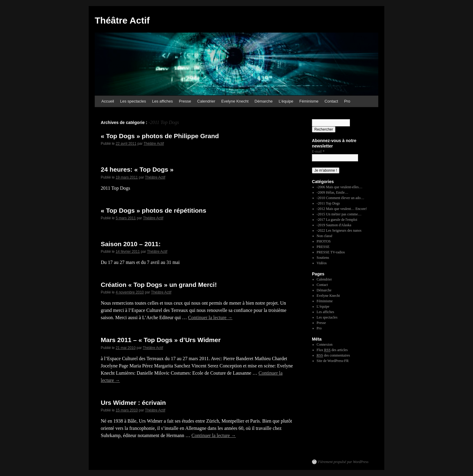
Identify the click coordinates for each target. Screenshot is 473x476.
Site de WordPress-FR (333, 361)
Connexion (325, 344)
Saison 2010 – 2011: (131, 244)
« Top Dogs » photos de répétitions (154, 210)
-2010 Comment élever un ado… (341, 198)
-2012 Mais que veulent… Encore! (342, 209)
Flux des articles (332, 350)
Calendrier (206, 101)
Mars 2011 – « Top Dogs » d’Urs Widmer (161, 340)
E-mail (318, 151)
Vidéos (322, 263)
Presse (185, 101)
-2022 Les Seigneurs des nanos (339, 230)
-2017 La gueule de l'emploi (337, 220)
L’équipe (286, 101)
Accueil (108, 101)
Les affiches (162, 101)
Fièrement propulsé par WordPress (343, 462)
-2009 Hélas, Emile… (333, 192)
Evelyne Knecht (235, 101)
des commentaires (333, 355)
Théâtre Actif (122, 20)
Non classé (325, 236)
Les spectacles (133, 101)
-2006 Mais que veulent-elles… (340, 187)
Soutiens (323, 258)
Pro (347, 101)
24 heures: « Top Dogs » (137, 169)
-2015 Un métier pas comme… (339, 214)
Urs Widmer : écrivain (133, 403)
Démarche (264, 101)
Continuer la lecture (210, 317)
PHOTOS (324, 241)
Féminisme (309, 101)
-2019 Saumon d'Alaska (334, 225)
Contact (331, 101)
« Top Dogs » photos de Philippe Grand (160, 136)
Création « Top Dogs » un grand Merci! (159, 285)
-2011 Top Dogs (328, 203)
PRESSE (323, 247)
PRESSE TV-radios (331, 252)
